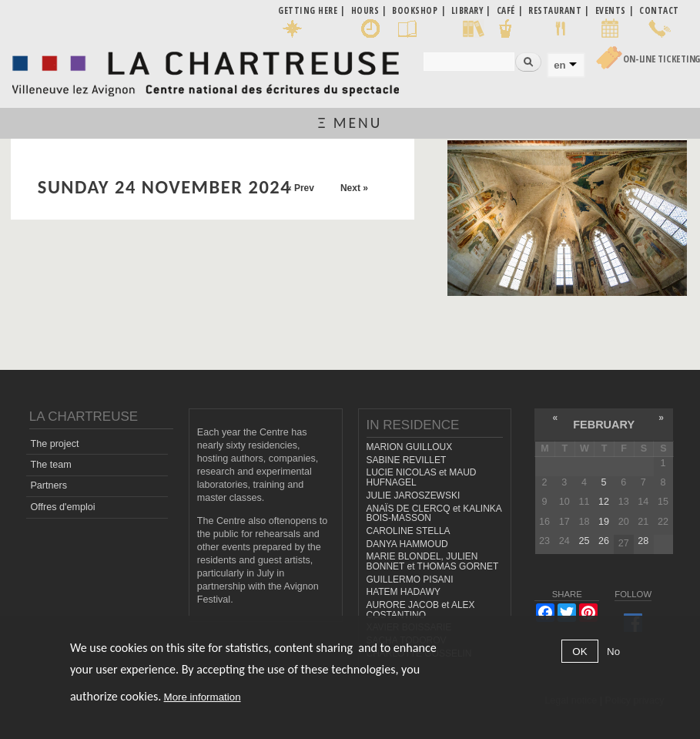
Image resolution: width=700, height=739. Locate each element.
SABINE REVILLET (407, 460)
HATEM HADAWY (404, 592)
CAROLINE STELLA (409, 531)
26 (604, 541)
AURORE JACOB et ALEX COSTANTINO (421, 610)
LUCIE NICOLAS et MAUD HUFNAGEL (422, 477)
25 (584, 541)
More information (203, 697)
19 (604, 522)
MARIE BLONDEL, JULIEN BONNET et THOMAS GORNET (433, 561)
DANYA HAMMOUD (407, 544)
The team (50, 465)
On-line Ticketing (661, 59)
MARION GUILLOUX (410, 447)
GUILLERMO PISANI (410, 579)
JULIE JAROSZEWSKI (414, 495)
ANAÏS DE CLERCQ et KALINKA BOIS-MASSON (434, 514)
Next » (354, 188)
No (613, 652)
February (604, 425)
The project (54, 444)
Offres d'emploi (62, 507)
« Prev (300, 188)
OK (579, 652)
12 (604, 502)
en (559, 65)
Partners (49, 485)
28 (643, 541)
